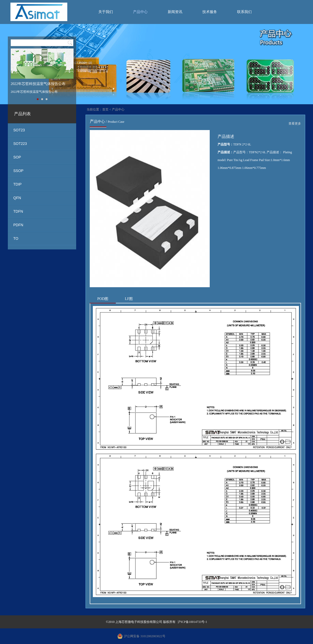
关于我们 (106, 12)
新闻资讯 (175, 12)
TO (16, 238)
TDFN (18, 211)
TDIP (17, 184)
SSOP (18, 171)
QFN (17, 198)
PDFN (18, 225)
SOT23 (19, 130)
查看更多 (295, 124)
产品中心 (140, 12)
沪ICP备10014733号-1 (192, 622)
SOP (17, 157)
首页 (105, 109)
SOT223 (20, 144)
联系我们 (244, 12)
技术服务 (210, 12)
